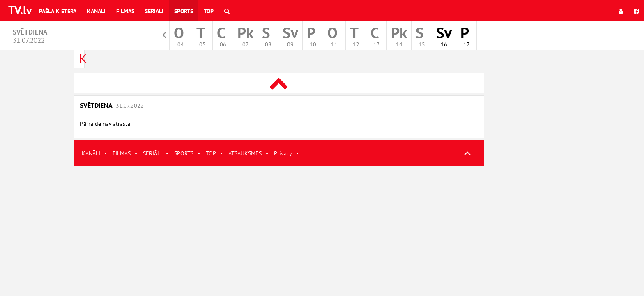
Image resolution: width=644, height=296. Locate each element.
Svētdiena (112, 105)
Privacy (283, 153)
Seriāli (154, 11)
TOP (211, 153)
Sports (184, 11)
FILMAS (122, 153)
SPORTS (184, 153)
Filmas (125, 11)
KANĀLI (91, 153)
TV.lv (20, 10)
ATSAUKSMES (245, 153)
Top (209, 11)
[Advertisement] (279, 223)
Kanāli (96, 11)
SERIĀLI (152, 153)
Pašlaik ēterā (58, 11)
